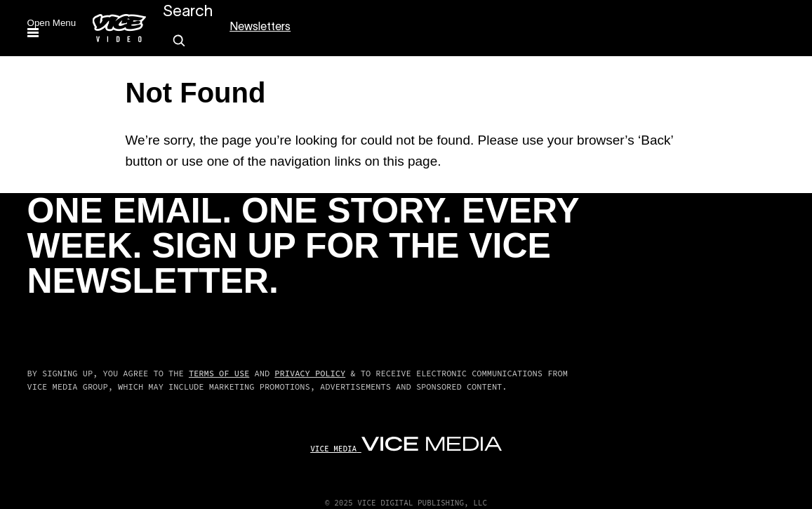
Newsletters (260, 27)
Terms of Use (219, 373)
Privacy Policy (310, 373)
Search (188, 12)
